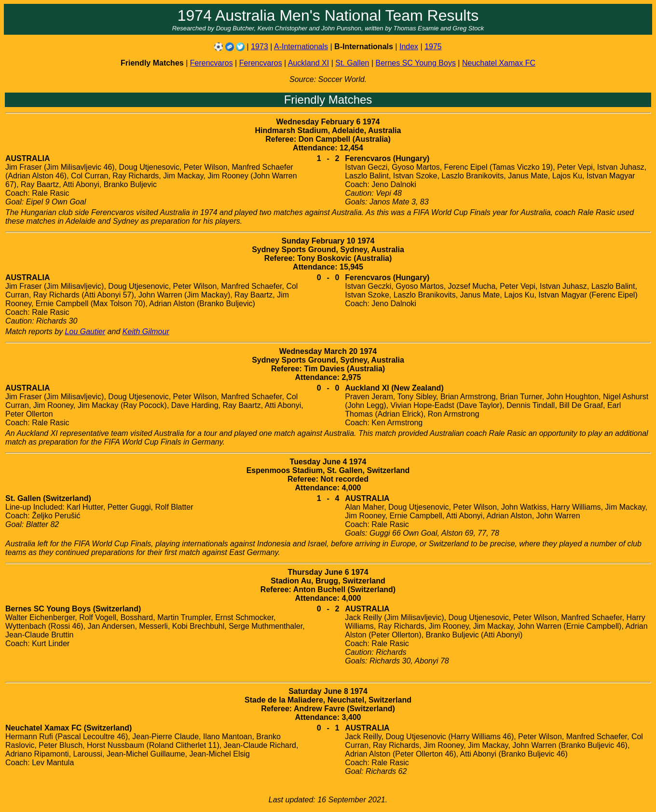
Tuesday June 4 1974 (328, 462)
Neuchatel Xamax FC (499, 63)
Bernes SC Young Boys (416, 63)
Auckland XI (308, 63)
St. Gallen (352, 63)
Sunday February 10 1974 (328, 241)
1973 (260, 47)
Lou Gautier (85, 332)
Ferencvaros (212, 63)
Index (409, 47)
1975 (433, 47)
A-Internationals (301, 47)
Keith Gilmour (146, 332)
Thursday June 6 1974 (328, 572)
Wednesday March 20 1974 (328, 351)
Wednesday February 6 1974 (328, 122)
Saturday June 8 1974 (328, 691)
